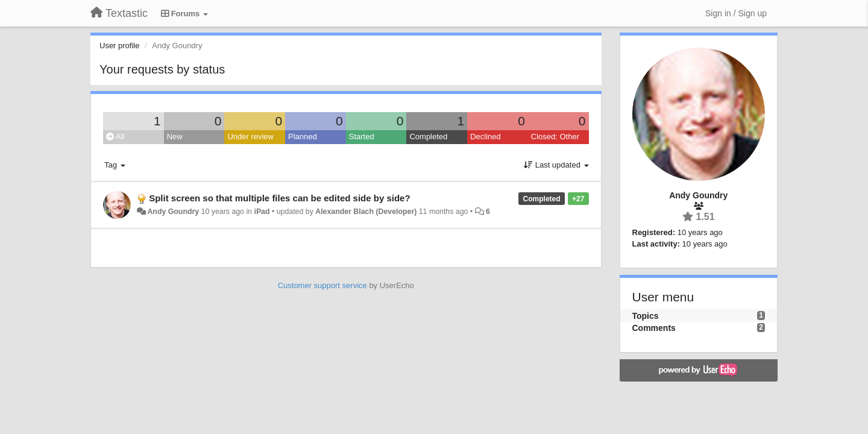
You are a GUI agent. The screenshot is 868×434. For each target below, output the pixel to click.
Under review (250, 137)
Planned (303, 137)
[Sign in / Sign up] (736, 13)
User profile (119, 46)
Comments (654, 328)
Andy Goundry (173, 212)
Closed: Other (555, 137)
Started (362, 137)
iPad (262, 212)
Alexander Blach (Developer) (366, 212)
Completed (428, 137)
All (115, 137)
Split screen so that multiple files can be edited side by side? (279, 198)
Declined (486, 137)
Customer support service (322, 285)
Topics (646, 316)
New (175, 137)
